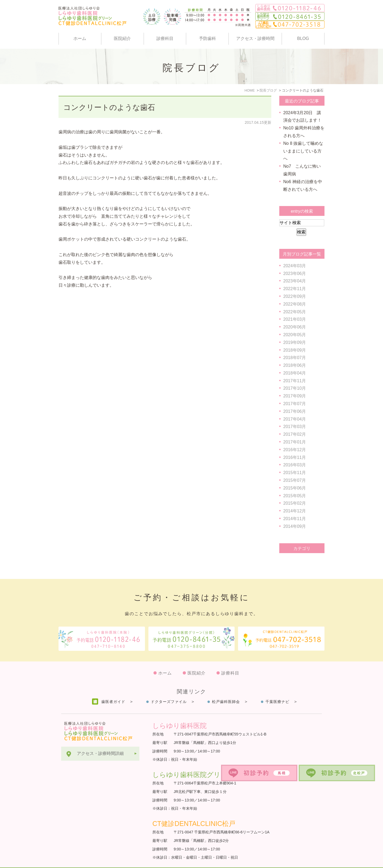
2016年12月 (295, 450)
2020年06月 (295, 327)
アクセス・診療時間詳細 (100, 740)
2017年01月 (295, 442)
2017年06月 (295, 411)
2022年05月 (295, 312)
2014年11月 (295, 519)
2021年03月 (295, 319)
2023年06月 (295, 273)
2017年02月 (295, 434)
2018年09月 (295, 350)
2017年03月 (295, 427)
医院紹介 (122, 38)
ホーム (80, 38)
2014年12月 (295, 511)
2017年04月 (295, 419)
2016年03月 (295, 465)
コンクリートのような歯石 (109, 107)
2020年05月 (295, 335)
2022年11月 (295, 289)
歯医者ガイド (113, 689)
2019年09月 (295, 342)
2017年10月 (295, 388)
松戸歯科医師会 (226, 689)
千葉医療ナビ (277, 689)
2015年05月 (295, 496)
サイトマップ (74, 861)
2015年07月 (295, 480)
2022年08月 (295, 304)
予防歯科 (207, 38)
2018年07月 (295, 358)
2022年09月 (295, 296)
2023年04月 (295, 281)
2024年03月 (295, 266)
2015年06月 (295, 488)
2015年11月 (295, 473)
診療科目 (165, 38)
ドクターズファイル (169, 689)
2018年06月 (295, 365)
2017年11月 (295, 381)
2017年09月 (295, 396)
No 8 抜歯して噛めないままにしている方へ (303, 151)
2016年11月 (295, 457)
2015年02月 (295, 503)
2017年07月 (295, 404)
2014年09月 (295, 526)
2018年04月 (295, 373)
